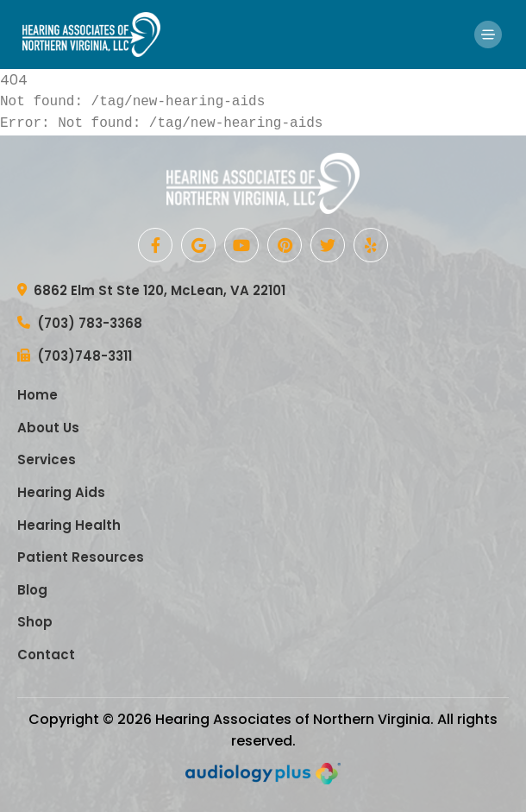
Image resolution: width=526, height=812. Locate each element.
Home (38, 395)
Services (47, 460)
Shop (35, 622)
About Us (48, 428)
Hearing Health (69, 525)
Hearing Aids (61, 492)
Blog (32, 590)
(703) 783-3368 (80, 324)
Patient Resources (81, 557)
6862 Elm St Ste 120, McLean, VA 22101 (151, 292)
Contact (46, 655)
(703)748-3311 (75, 357)
